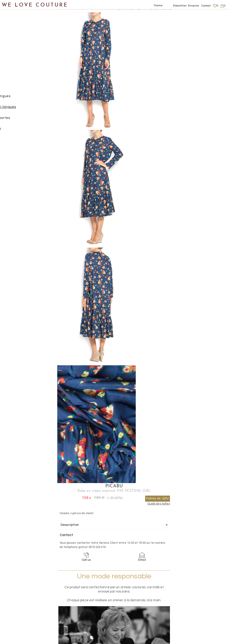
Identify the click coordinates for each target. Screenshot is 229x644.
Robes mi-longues (29, 109)
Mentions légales (197, 590)
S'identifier (180, 6)
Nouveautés (15, 33)
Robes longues (26, 98)
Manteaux (18, 65)
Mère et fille (15, 196)
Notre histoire (17, 22)
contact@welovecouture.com (200, 551)
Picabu (177, 15)
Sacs (9, 163)
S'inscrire (193, 6)
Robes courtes (26, 120)
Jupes (14, 55)
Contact (206, 6)
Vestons (16, 142)
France (158, 5)
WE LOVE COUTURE (35, 5)
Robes (15, 87)
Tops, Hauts (19, 131)
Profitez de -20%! (205, 27)
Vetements (66, 9)
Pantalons (18, 76)
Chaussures (15, 152)
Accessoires (15, 174)
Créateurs (14, 185)
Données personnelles (201, 599)
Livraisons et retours (199, 594)
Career (190, 612)
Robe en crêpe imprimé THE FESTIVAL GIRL (143, 9)
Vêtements (14, 44)
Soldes (11, 207)
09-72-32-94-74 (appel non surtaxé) (142, 551)
